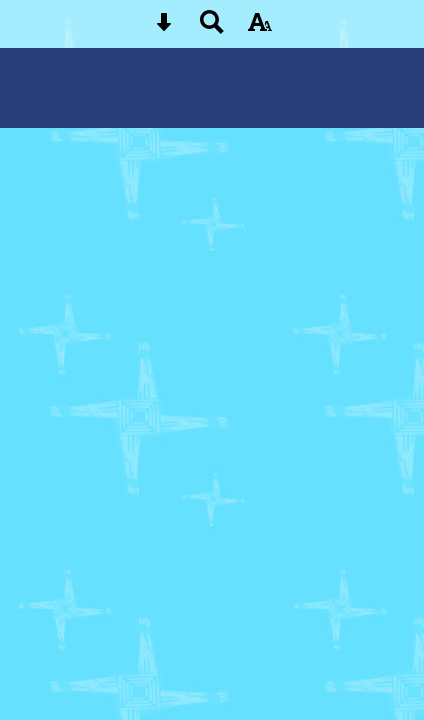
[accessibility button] (260, 28)
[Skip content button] (164, 28)
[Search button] (212, 28)
